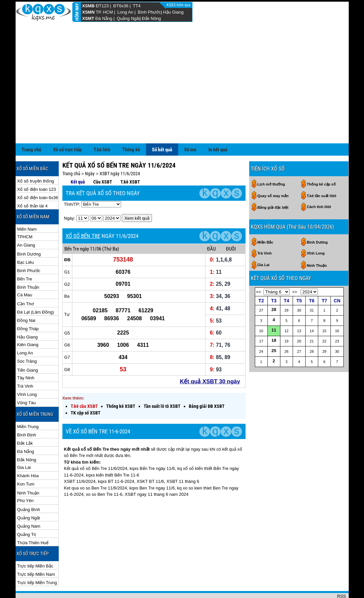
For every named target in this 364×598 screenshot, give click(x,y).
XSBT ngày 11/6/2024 (120, 152)
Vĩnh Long (27, 373)
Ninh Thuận (28, 471)
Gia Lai (24, 446)
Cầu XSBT (103, 160)
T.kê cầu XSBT (84, 385)
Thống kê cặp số (321, 163)
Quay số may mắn (273, 174)
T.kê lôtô (102, 128)
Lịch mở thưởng (271, 163)
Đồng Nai (26, 299)
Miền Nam (27, 208)
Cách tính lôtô (319, 185)
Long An (125, 12)
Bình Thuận (28, 266)
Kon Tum (26, 462)
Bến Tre (25, 257)
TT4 (137, 6)
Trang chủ (31, 128)
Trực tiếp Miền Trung (37, 561)
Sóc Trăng (27, 340)
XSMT (88, 18)
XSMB (89, 6)
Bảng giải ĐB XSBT (207, 385)
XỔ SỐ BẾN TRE (83, 214)
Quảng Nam (29, 505)
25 (274, 329)
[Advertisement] (182, 72)
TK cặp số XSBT (86, 391)
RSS (342, 575)
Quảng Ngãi (128, 18)
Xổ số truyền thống (36, 159)
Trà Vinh (25, 365)
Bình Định (27, 413)
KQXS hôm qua (179, 5)
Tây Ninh (26, 356)
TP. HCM (104, 12)
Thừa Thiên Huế (33, 521)
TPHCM (25, 215)
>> (294, 270)
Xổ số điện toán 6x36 (38, 176)
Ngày (90, 152)
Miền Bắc (265, 221)
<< (259, 270)
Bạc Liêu (26, 241)
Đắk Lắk (25, 422)
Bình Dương (29, 232)
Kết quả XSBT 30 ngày (210, 360)
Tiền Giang (28, 349)
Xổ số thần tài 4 (33, 184)
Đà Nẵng (104, 18)
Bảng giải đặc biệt (273, 186)
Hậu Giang (173, 12)
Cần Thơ (26, 282)
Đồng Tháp (28, 307)
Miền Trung (28, 405)
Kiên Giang (28, 323)
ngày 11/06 (91, 227)
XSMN (89, 12)
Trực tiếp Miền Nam (36, 553)
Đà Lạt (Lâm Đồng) (36, 291)
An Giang (26, 224)
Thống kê (131, 128)
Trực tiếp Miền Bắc (35, 544)
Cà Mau (25, 273)
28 (274, 288)
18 (274, 319)
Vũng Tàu (27, 381)
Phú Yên (26, 479)
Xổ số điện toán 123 (37, 168)
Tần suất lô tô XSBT (162, 385)
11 (274, 308)
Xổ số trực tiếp (67, 128)
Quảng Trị (27, 513)
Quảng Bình (29, 488)
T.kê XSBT (130, 160)
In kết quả (218, 128)
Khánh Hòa (28, 454)
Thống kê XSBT (121, 385)
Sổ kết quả (162, 128)
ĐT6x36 (121, 6)
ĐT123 (102, 6)
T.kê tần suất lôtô (322, 174)
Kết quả (78, 160)
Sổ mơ (190, 128)
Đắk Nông (152, 18)
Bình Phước (149, 12)
